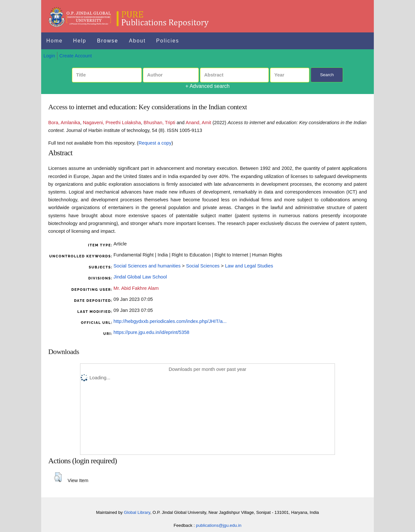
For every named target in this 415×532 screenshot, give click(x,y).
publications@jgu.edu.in (219, 525)
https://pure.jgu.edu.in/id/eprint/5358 (151, 332)
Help (80, 41)
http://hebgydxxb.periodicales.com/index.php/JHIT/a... (170, 321)
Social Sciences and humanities (147, 266)
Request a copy (155, 143)
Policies (167, 41)
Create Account (76, 56)
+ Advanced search (208, 86)
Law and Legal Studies (249, 266)
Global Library (137, 512)
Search (327, 75)
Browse (107, 41)
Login (49, 56)
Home (55, 41)
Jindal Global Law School (140, 277)
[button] (58, 477)
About (137, 41)
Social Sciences (203, 266)
